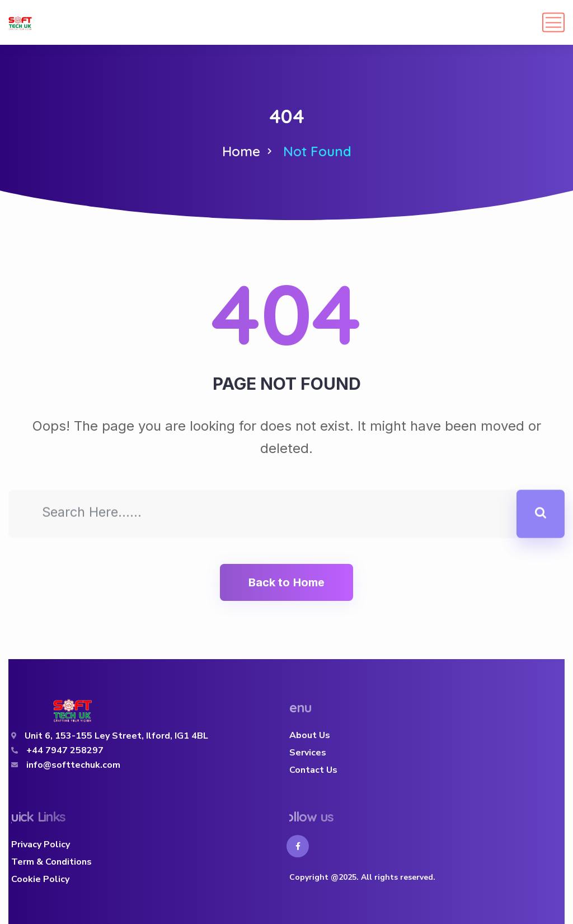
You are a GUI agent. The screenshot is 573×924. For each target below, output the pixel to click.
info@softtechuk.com (73, 765)
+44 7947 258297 (65, 750)
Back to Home (286, 582)
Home (241, 151)
